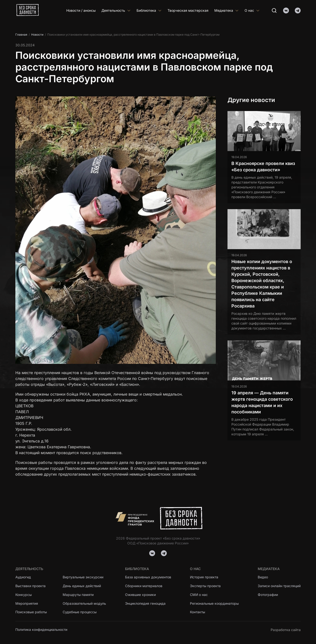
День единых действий (82, 586)
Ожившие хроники (141, 595)
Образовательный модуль (85, 604)
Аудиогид (23, 577)
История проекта (204, 577)
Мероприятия (27, 604)
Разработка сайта (286, 630)
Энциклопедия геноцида (145, 604)
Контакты (198, 612)
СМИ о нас (199, 595)
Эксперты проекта (206, 586)
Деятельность (116, 10)
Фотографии (268, 595)
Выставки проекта (31, 586)
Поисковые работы (31, 612)
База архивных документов (148, 577)
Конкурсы (24, 595)
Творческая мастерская (188, 10)
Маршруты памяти (79, 595)
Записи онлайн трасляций (279, 586)
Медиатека (227, 10)
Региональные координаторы (214, 604)
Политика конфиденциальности (42, 630)
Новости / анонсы (81, 10)
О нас (252, 10)
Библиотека (149, 10)
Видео (263, 577)
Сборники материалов (144, 586)
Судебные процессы (80, 612)
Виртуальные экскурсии (83, 577)
